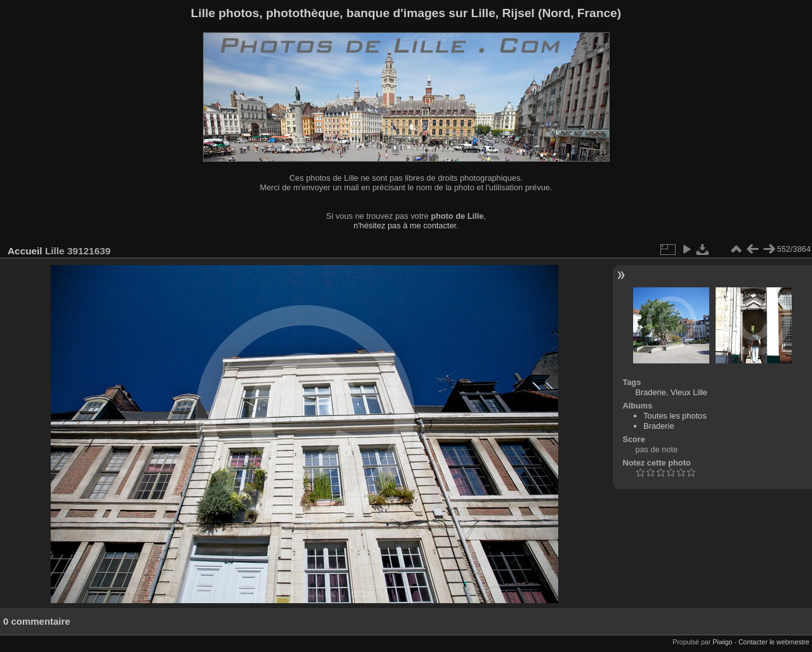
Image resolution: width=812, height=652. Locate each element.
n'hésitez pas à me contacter (405, 225)
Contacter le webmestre (774, 642)
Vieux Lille (689, 392)
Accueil (25, 251)
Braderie (650, 392)
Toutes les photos (675, 416)
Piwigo (722, 642)
